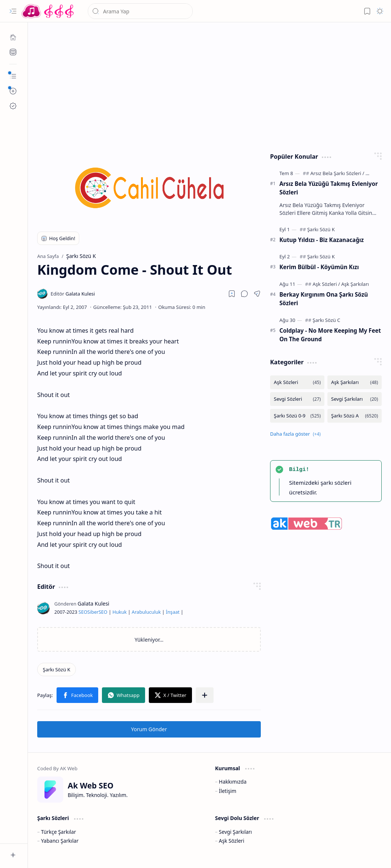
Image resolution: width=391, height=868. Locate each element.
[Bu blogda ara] (140, 11)
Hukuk (119, 612)
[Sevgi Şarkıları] (355, 399)
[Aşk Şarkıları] (355, 284)
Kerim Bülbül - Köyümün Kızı (319, 267)
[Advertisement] (210, 85)
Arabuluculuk (146, 612)
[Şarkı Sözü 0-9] (297, 416)
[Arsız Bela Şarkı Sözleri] (337, 173)
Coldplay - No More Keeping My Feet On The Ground (330, 335)
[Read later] (232, 294)
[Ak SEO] (13, 52)
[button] (13, 11)
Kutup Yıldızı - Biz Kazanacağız (322, 240)
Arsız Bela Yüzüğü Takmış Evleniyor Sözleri (328, 188)
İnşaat (173, 612)
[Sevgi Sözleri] (297, 399)
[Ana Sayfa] (13, 37)
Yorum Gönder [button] (149, 729)
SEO (83, 612)
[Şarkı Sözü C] (326, 320)
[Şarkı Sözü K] (57, 669)
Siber (93, 612)
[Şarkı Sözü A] (355, 416)
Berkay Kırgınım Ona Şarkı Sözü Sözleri (324, 299)
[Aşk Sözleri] (326, 284)
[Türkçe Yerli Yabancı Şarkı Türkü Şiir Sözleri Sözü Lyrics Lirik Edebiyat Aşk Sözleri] (48, 11)
